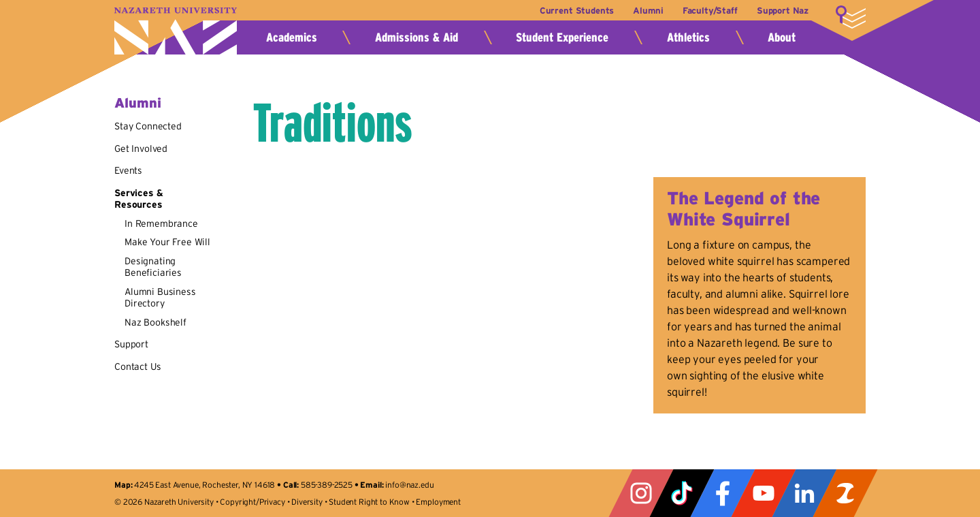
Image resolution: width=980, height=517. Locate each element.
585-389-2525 (327, 485)
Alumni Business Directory (160, 298)
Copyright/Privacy (252, 502)
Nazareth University (176, 31)
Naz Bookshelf (156, 322)
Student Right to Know (369, 502)
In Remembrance (161, 223)
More (851, 17)
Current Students (577, 11)
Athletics (688, 37)
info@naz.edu (409, 485)
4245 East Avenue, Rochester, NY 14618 (205, 485)
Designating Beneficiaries (153, 267)
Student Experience (562, 37)
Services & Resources (138, 199)
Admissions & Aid (416, 37)
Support (131, 344)
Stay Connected (148, 126)
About (782, 37)
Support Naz (783, 11)
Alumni (648, 11)
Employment (438, 502)
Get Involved (141, 148)
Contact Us (137, 366)
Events (128, 170)
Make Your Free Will (167, 242)
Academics (292, 37)
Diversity (307, 502)
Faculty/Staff (710, 11)
